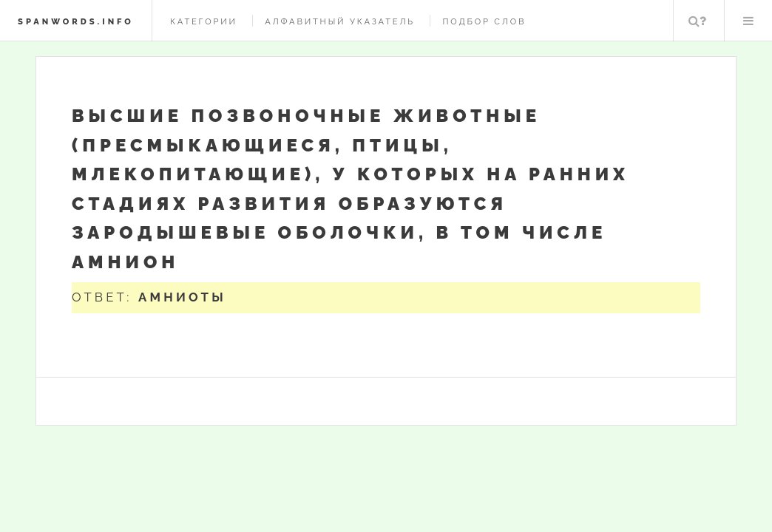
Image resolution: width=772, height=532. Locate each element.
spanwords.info (76, 21)
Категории (204, 21)
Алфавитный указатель (340, 21)
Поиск (697, 21)
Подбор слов (484, 21)
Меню (748, 21)
